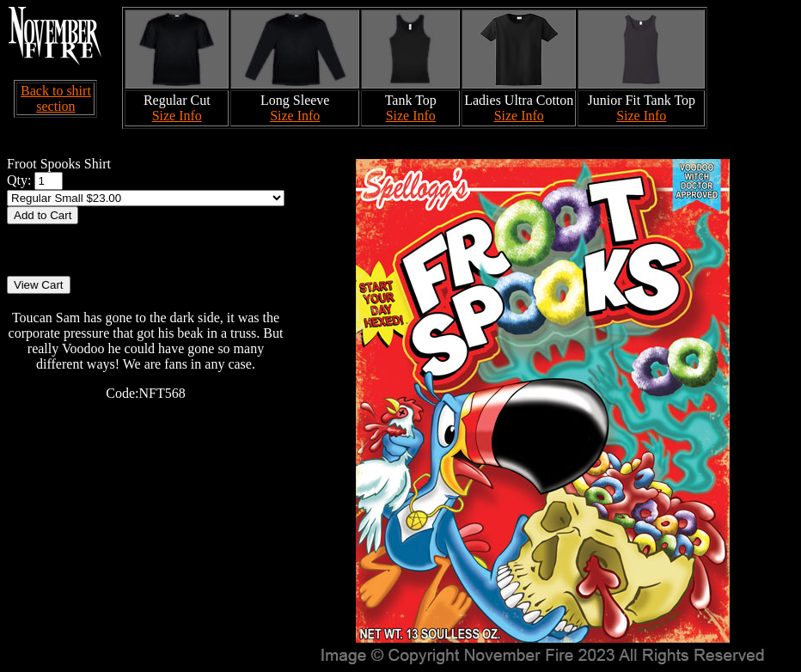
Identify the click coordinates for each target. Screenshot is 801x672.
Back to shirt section (56, 98)
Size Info (177, 116)
